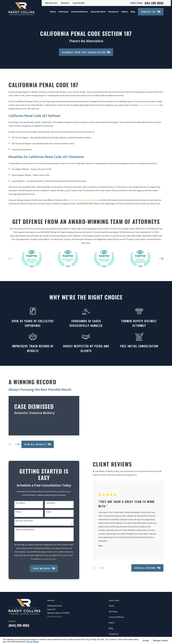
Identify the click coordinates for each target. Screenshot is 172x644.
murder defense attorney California (83, 202)
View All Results (35, 445)
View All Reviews (145, 569)
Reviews (65, 3)
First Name (18, 504)
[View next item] (15, 445)
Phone (16, 513)
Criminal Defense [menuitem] (80, 12)
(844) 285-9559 (19, 627)
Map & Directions (55, 618)
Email (46, 513)
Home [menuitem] (53, 12)
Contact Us (151, 12)
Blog (111, 630)
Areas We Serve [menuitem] (98, 12)
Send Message (42, 570)
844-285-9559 (154, 3)
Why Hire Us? (51, 3)
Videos (112, 624)
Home (111, 607)
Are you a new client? (22, 522)
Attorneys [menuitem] (63, 12)
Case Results (79, 3)
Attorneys (113, 613)
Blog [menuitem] (133, 12)
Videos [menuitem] (125, 12)
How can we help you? (23, 531)
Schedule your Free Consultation (86, 52)
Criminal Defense (116, 618)
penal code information (148, 107)
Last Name (48, 504)
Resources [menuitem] (113, 12)
